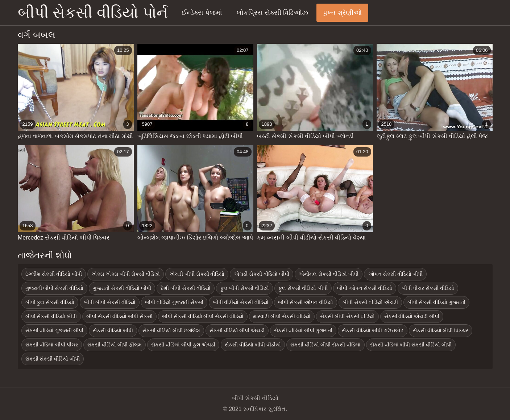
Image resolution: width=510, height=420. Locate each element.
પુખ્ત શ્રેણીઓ (342, 13)
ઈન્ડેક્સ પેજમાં (202, 13)
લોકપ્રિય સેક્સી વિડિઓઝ (272, 13)
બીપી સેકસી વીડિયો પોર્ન (93, 13)
